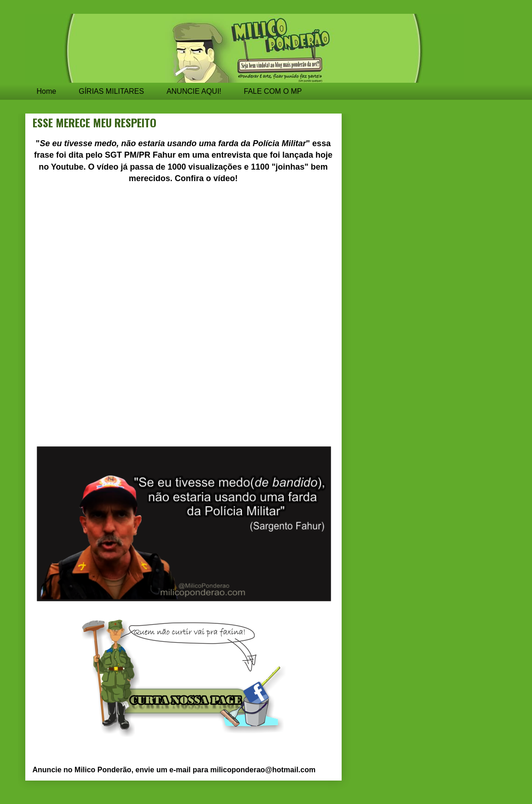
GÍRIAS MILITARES (111, 91)
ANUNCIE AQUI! (194, 91)
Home (47, 91)
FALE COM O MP (273, 91)
